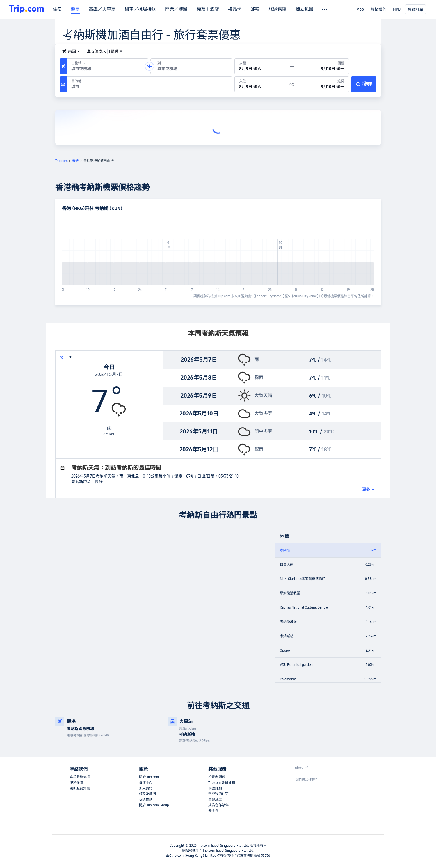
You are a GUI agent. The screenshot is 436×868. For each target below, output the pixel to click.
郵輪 (255, 9)
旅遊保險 (277, 9)
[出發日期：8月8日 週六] (262, 66)
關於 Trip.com (149, 777)
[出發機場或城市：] (107, 66)
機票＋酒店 (208, 9)
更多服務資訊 (80, 788)
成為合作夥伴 (218, 805)
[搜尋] (364, 84)
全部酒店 (215, 800)
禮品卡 (235, 9)
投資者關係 (217, 777)
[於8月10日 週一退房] (321, 84)
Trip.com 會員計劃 (222, 783)
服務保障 (76, 783)
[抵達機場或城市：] (191, 66)
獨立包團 (304, 9)
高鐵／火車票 (102, 9)
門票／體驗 (176, 9)
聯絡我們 (378, 9)
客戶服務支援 (80, 777)
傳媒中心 (146, 783)
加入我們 (146, 788)
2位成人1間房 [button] (105, 51)
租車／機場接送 (140, 9)
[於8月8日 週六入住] (262, 84)
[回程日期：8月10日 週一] (321, 66)
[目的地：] (149, 84)
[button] (71, 51)
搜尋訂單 (416, 10)
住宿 (57, 9)
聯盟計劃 (215, 788)
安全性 (213, 811)
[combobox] (106, 69)
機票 (75, 9)
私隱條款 (146, 800)
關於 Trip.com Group (154, 805)
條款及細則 (147, 794)
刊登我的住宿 (218, 794)
